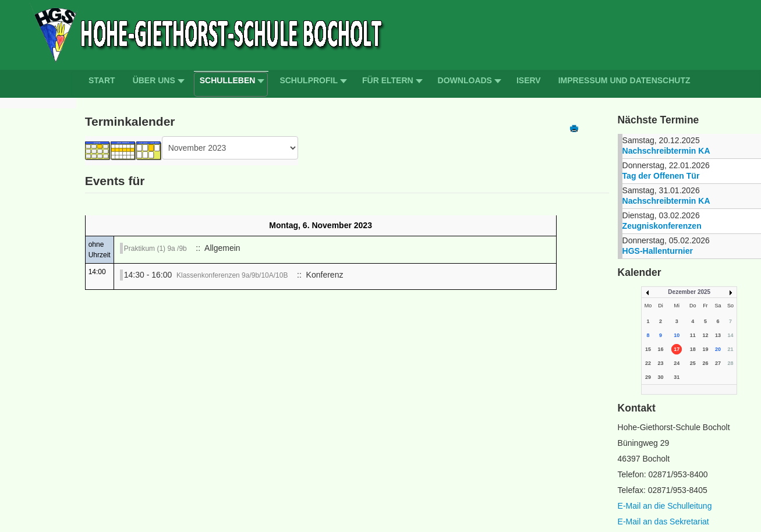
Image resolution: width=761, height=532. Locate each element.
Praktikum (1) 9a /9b (155, 249)
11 (693, 335)
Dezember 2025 (689, 292)
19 (705, 349)
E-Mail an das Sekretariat (663, 522)
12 (705, 335)
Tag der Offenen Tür (661, 176)
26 (705, 363)
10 (677, 335)
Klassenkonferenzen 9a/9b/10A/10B (232, 275)
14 (730, 335)
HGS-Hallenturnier (658, 251)
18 (693, 349)
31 (677, 377)
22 (648, 363)
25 (693, 363)
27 (718, 363)
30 (661, 377)
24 (677, 363)
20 (718, 349)
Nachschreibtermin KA (666, 151)
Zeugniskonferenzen (662, 226)
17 (677, 349)
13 (718, 335)
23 (661, 363)
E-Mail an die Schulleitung (665, 506)
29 (648, 377)
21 (730, 349)
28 (730, 363)
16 (661, 349)
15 (648, 349)
